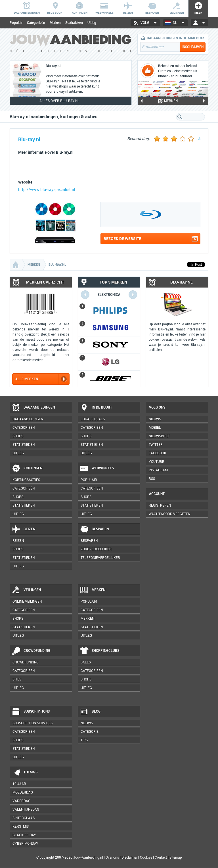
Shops (18, 436)
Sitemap (176, 857)
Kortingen (27, 469)
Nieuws (87, 723)
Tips (84, 740)
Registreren (160, 505)
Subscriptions (31, 712)
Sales (86, 662)
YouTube (156, 462)
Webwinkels (97, 469)
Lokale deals (93, 419)
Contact (161, 857)
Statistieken (74, 23)
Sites (17, 679)
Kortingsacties (26, 480)
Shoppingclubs (99, 651)
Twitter (156, 445)
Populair (16, 23)
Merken (55, 23)
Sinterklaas (24, 818)
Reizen (23, 529)
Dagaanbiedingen (33, 408)
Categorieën (36, 23)
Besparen (94, 529)
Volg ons (157, 407)
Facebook (158, 453)
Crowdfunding (31, 651)
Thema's (25, 773)
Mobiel (155, 428)
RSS (152, 479)
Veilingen (26, 590)
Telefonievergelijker (100, 558)
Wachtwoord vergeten (169, 514)
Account (157, 494)
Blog (90, 712)
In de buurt (96, 408)
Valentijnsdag (26, 809)
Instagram (158, 470)
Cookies (146, 857)
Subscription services (33, 723)
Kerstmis (21, 827)
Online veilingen (27, 601)
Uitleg (92, 23)
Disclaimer (129, 857)
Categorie (90, 732)
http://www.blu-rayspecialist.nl (47, 190)
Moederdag (23, 792)
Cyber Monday (25, 844)
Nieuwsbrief (160, 436)
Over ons (112, 857)
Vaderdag (21, 801)
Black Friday (24, 835)
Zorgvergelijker (96, 549)
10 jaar (19, 784)
